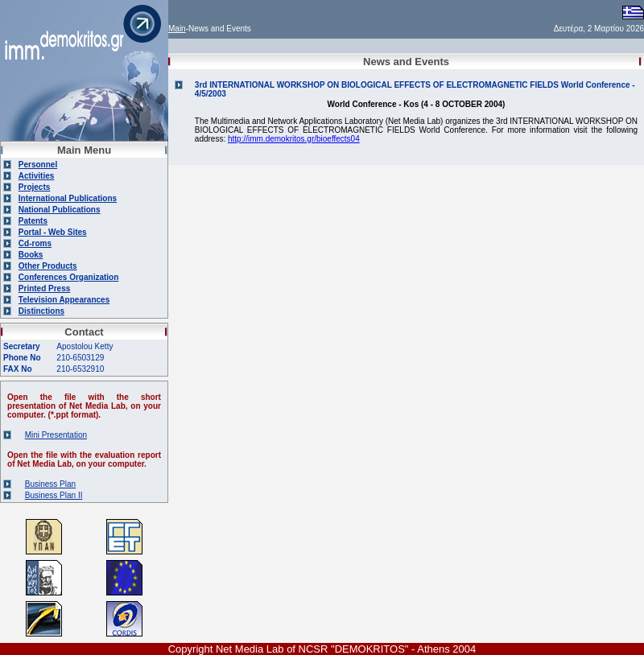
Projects (34, 187)
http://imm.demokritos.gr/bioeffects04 (294, 139)
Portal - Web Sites (53, 232)
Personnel (38, 165)
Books (31, 255)
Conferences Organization (68, 277)
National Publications (60, 210)
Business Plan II (54, 495)
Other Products (48, 266)
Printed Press (44, 288)
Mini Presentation (56, 435)
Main (177, 29)
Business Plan (50, 484)
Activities (36, 176)
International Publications (68, 198)
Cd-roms (35, 243)
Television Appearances (64, 300)
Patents (33, 221)
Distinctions (41, 311)
